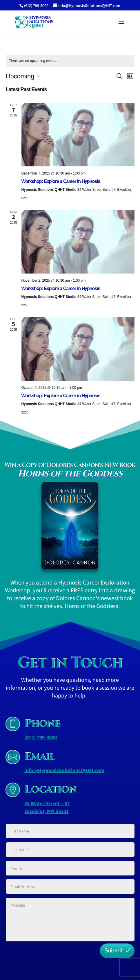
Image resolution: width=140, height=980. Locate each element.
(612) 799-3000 (41, 737)
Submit (114, 951)
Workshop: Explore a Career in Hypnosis (61, 181)
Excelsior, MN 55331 (47, 811)
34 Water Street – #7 (47, 803)
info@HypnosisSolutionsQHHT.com (64, 770)
